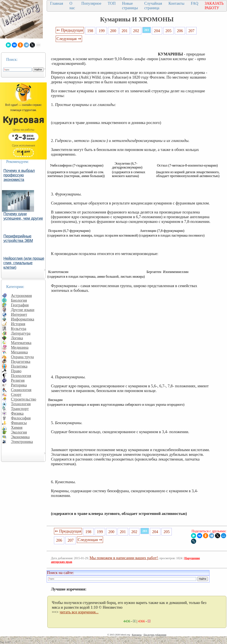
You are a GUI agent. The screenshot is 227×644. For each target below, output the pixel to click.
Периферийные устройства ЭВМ (18, 238)
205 (168, 31)
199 (102, 31)
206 (180, 31)
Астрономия (21, 296)
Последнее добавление (155, 635)
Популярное (91, 3)
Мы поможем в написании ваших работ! (124, 558)
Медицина (20, 347)
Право (16, 371)
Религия (18, 380)
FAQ (195, 3)
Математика (21, 343)
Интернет (19, 314)
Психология (21, 376)
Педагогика (21, 362)
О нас (72, 6)
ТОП (112, 3)
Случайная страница (153, 6)
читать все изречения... (79, 612)
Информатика (23, 319)
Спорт (16, 394)
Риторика (19, 385)
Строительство (24, 399)
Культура (19, 329)
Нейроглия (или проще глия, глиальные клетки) (24, 263)
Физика (17, 413)
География (20, 305)
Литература (21, 333)
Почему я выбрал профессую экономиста (19, 175)
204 (157, 31)
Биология (19, 300)
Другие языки (23, 310)
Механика (19, 352)
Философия (21, 418)
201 (125, 31)
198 (90, 31)
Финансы (19, 423)
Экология (19, 432)
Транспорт (20, 409)
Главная (57, 3)
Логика (17, 338)
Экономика (20, 437)
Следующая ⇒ (69, 39)
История (18, 324)
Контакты (176, 3)
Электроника (22, 442)
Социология (21, 390)
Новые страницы (130, 6)
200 (113, 31)
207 (191, 31)
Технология (21, 404)
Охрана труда (22, 357)
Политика (19, 366)
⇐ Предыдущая (70, 30)
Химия (17, 427)
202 (136, 31)
